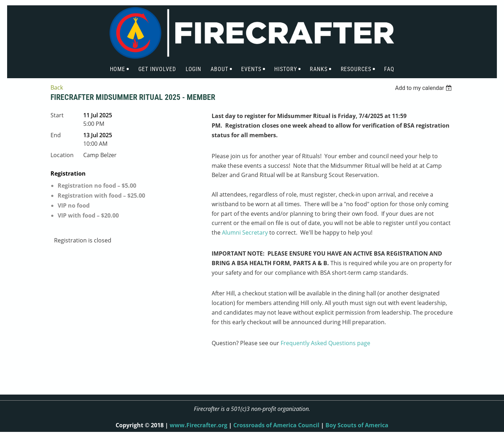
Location (62, 155)
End (56, 135)
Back (57, 87)
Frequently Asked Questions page (325, 343)
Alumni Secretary (245, 232)
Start (57, 115)
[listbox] (425, 88)
